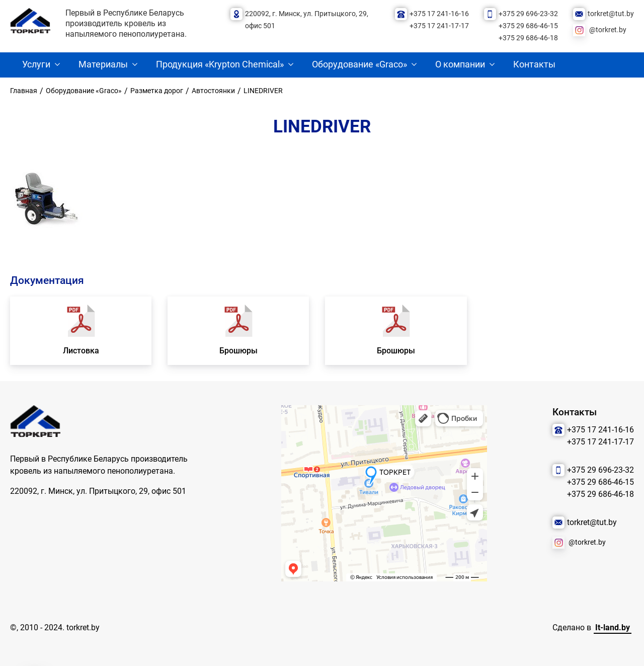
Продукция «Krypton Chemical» (220, 64)
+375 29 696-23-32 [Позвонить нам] (528, 14)
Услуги (36, 64)
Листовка (81, 351)
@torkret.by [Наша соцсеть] (608, 30)
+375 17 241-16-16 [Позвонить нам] (439, 14)
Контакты (534, 64)
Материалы (103, 64)
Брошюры (238, 351)
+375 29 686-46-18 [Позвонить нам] (528, 38)
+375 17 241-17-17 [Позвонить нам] (439, 26)
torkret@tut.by (611, 14)
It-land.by (613, 627)
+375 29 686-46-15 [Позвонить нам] (528, 26)
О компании (460, 64)
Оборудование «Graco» (359, 64)
